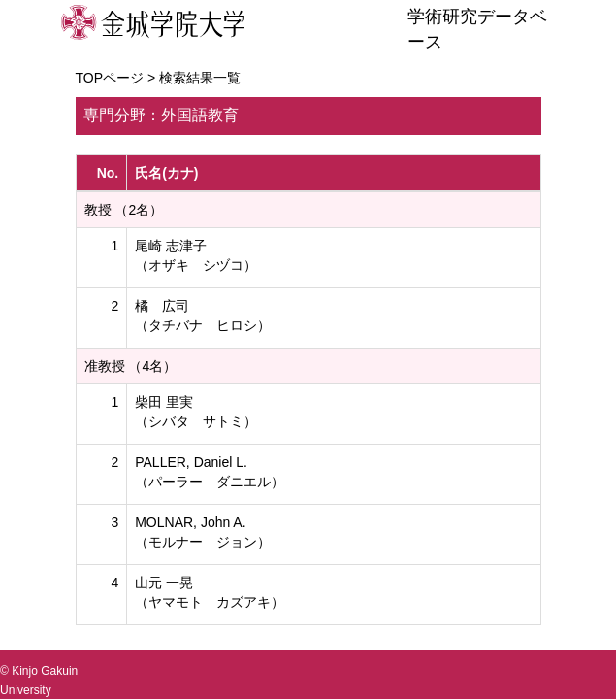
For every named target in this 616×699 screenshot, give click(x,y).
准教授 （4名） (131, 366)
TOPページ (110, 78)
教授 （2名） (124, 210)
